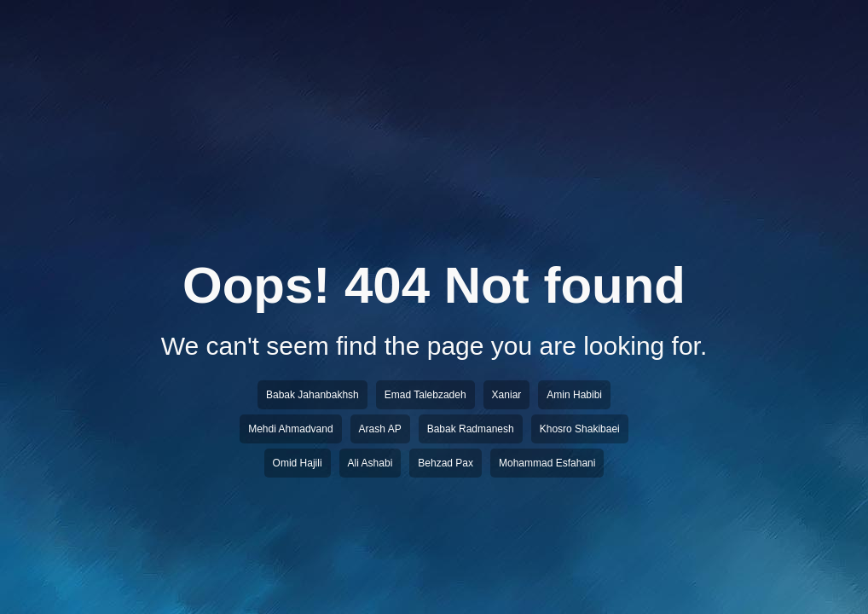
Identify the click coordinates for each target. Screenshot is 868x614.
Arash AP (380, 429)
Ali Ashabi (370, 463)
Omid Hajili (298, 463)
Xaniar (507, 395)
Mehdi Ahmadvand (290, 429)
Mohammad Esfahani (547, 463)
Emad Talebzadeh (425, 395)
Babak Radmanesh (471, 429)
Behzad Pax (446, 463)
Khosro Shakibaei (580, 429)
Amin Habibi (574, 395)
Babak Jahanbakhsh (312, 395)
